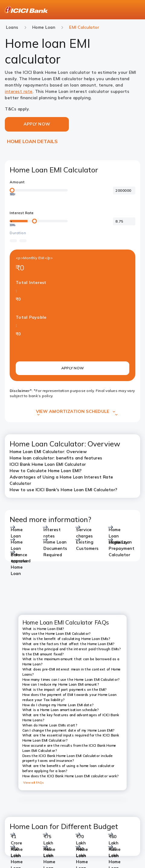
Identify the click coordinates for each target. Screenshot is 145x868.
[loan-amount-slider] (39, 190)
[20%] (11, 223)
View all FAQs (34, 782)
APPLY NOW (72, 368)
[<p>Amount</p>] (124, 191)
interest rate (19, 91)
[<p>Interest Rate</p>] (124, 221)
